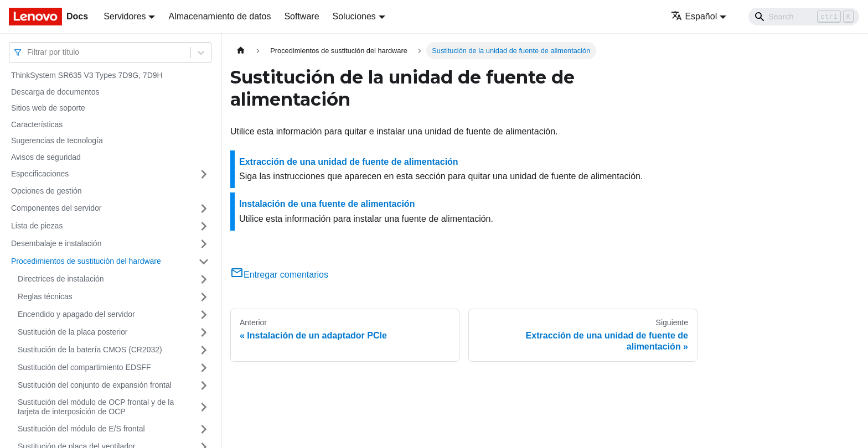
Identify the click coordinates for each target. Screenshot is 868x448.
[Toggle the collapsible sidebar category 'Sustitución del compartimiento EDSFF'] (204, 368)
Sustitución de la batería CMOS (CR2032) (90, 350)
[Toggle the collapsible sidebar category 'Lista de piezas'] (204, 226)
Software (301, 16)
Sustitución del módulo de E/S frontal (81, 429)
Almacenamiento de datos (219, 16)
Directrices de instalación (61, 279)
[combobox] (28, 52)
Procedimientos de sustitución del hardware (86, 261)
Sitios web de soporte (48, 108)
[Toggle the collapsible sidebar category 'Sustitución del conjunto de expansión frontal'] (204, 386)
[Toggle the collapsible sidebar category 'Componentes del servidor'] (204, 209)
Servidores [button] (125, 16)
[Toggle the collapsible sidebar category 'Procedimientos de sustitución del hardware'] (204, 262)
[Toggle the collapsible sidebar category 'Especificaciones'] (204, 174)
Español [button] (694, 16)
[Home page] (241, 51)
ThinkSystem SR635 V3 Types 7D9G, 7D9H (87, 75)
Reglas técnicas (45, 296)
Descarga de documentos (55, 92)
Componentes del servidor (56, 208)
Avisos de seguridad (46, 157)
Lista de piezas (37, 226)
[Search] (804, 17)
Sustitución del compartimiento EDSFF (84, 367)
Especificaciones (40, 174)
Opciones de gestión (46, 191)
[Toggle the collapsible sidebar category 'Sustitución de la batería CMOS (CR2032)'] (204, 350)
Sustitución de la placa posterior (73, 332)
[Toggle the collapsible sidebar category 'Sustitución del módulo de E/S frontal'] (204, 429)
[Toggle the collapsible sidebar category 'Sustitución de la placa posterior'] (204, 332)
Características (37, 124)
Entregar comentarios (279, 275)
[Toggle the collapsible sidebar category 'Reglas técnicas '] (204, 297)
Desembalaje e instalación (56, 243)
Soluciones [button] (354, 16)
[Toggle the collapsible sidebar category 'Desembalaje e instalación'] (204, 244)
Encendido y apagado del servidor (76, 314)
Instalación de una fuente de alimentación (327, 204)
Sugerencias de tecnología (57, 140)
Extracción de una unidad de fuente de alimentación (349, 162)
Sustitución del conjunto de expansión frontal (95, 385)
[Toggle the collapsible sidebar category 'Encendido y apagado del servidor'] (204, 315)
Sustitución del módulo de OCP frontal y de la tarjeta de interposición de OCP (96, 407)
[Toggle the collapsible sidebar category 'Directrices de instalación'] (204, 279)
